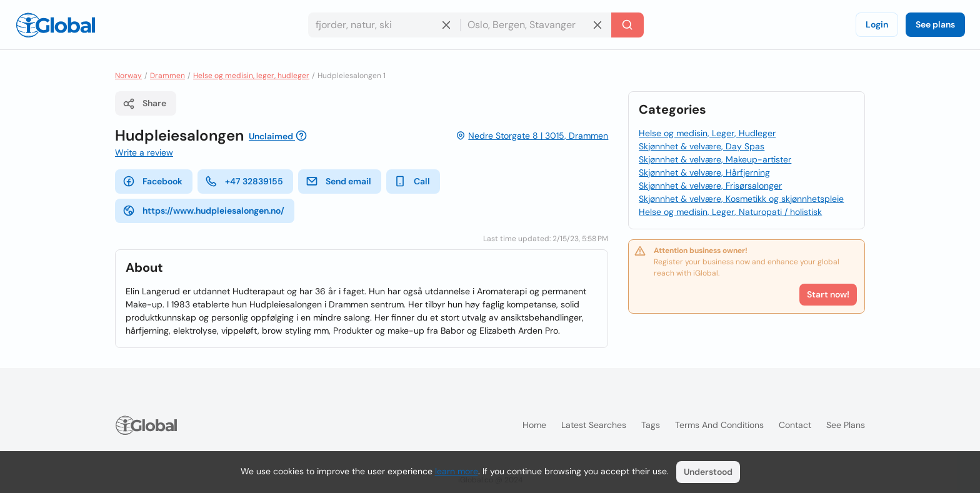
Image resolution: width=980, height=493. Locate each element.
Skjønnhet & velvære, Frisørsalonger (710, 186)
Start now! (828, 294)
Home (534, 425)
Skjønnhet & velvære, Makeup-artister (715, 159)
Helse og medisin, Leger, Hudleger (707, 133)
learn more (457, 471)
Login (877, 24)
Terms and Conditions (719, 425)
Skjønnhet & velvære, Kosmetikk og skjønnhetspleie (741, 199)
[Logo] (56, 25)
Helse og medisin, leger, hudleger (251, 76)
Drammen (167, 76)
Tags (651, 425)
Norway (128, 76)
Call (412, 181)
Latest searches (594, 425)
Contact (795, 425)
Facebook (152, 181)
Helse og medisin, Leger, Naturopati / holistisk (730, 212)
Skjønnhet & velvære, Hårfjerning (704, 172)
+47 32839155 (244, 181)
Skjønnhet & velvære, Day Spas (702, 146)
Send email (338, 181)
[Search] (627, 25)
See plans (935, 24)
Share (144, 104)
